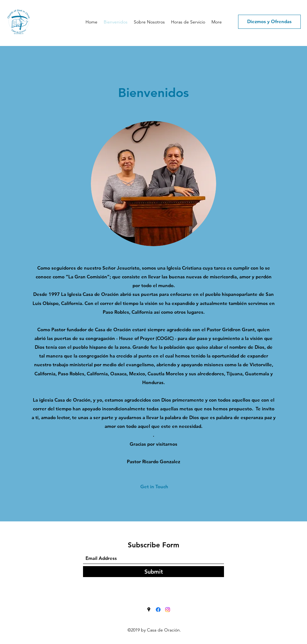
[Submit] (153, 572)
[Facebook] (158, 610)
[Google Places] (149, 610)
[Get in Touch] (154, 487)
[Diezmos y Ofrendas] (269, 22)
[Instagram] (168, 610)
